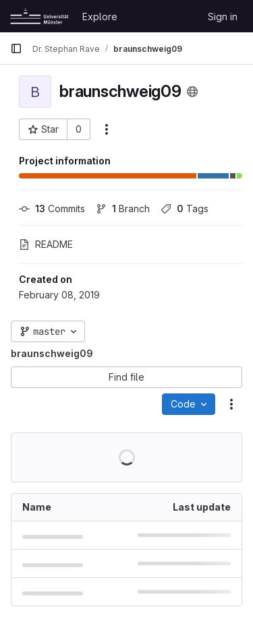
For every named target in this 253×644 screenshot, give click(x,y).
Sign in (223, 17)
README (46, 244)
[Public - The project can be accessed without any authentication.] (192, 92)
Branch (123, 208)
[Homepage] (39, 16)
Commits (52, 208)
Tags (185, 208)
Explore (100, 17)
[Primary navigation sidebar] (16, 49)
